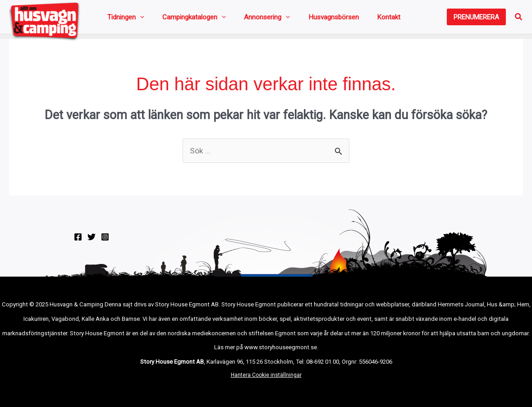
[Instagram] (105, 241)
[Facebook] (78, 241)
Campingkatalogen (179, 19)
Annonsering (241, 19)
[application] (136, 19)
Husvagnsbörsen (296, 19)
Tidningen (122, 19)
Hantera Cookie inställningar (266, 379)
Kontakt (340, 19)
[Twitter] (92, 241)
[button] (476, 19)
